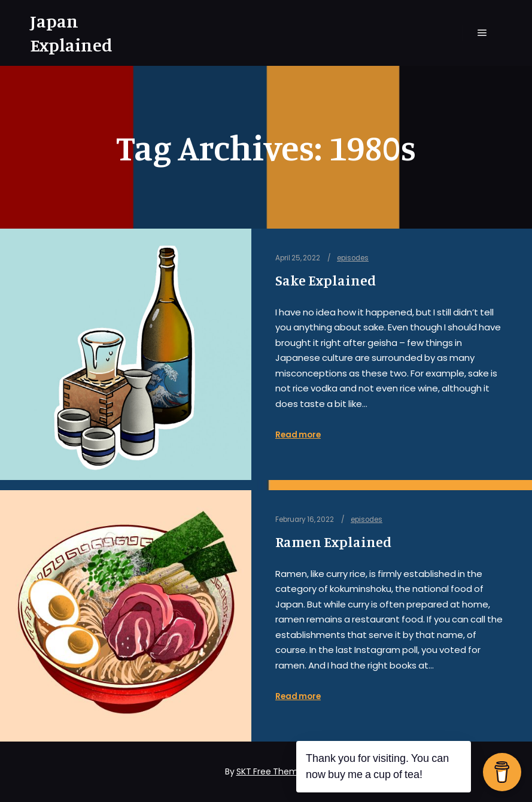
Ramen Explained (333, 542)
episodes (353, 258)
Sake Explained (326, 280)
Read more (298, 435)
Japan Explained (71, 33)
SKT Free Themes (272, 771)
